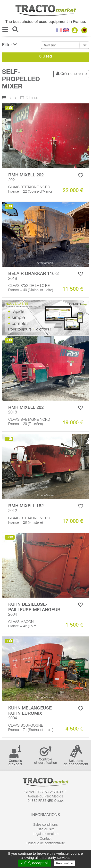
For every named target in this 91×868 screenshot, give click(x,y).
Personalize (64, 863)
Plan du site (46, 830)
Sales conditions (45, 825)
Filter (9, 45)
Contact (46, 839)
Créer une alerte (71, 74)
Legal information (46, 834)
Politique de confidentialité (46, 844)
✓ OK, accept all (34, 863)
